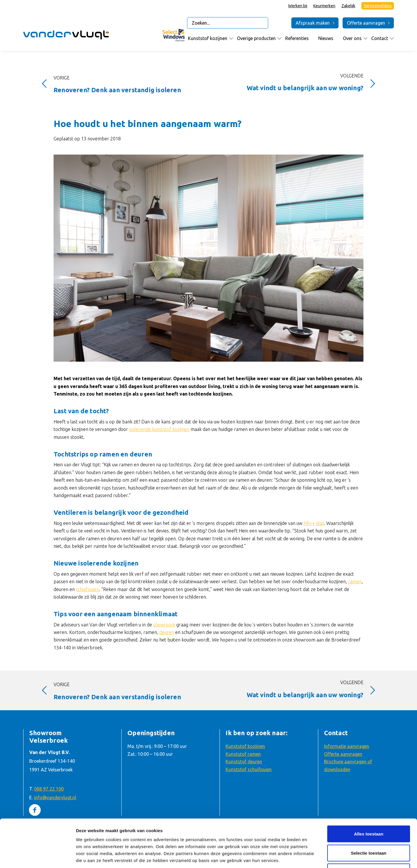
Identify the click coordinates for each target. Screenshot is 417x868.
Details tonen (312, 857)
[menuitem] (298, 6)
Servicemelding (378, 6)
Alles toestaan (369, 786)
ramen (355, 581)
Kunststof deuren (244, 762)
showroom (164, 625)
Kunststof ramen (243, 754)
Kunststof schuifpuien (249, 769)
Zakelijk (348, 6)
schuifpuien (87, 589)
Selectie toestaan (369, 805)
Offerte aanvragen (366, 23)
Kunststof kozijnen (245, 746)
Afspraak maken (313, 23)
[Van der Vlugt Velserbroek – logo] (67, 36)
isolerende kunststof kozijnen (159, 429)
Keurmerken (324, 6)
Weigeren (368, 824)
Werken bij (298, 6)
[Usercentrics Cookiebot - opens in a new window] (38, 857)
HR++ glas (314, 523)
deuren (167, 632)
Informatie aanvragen (347, 746)
